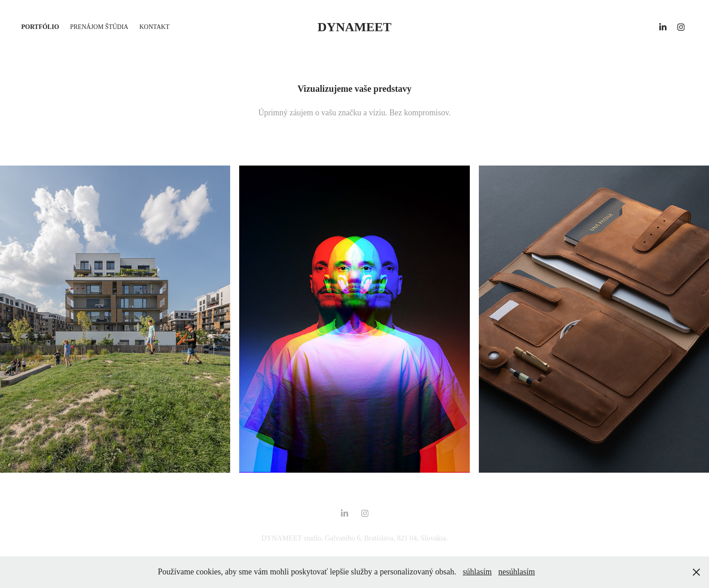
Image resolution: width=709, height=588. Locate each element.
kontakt (154, 27)
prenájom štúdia (99, 27)
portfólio (40, 27)
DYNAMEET (354, 27)
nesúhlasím (517, 572)
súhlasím (477, 572)
